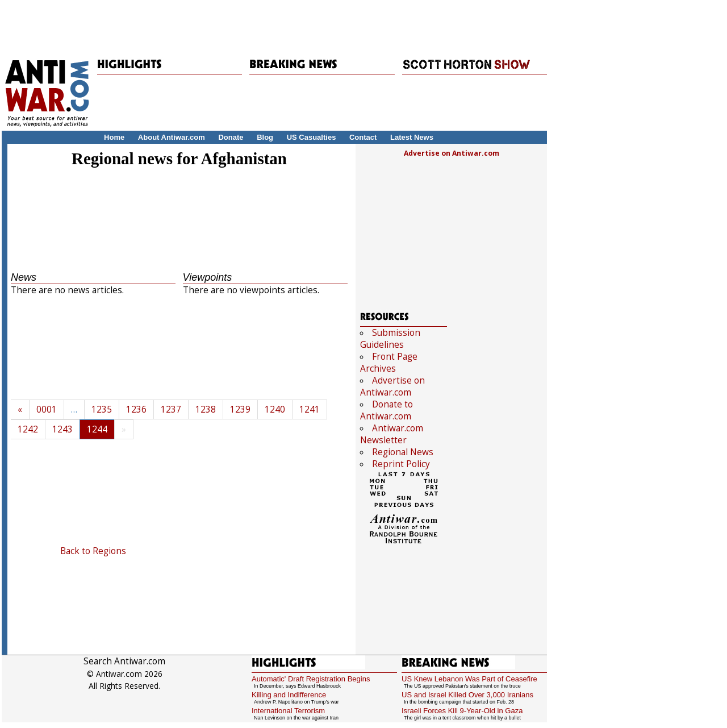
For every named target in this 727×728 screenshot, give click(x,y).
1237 (171, 409)
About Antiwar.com (172, 137)
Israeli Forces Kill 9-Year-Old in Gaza (462, 711)
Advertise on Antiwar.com (452, 153)
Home (114, 137)
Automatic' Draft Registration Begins (311, 679)
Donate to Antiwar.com (387, 410)
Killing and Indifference (289, 695)
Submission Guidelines (390, 339)
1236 (136, 409)
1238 (206, 409)
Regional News (403, 452)
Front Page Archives (389, 363)
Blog (265, 137)
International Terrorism (288, 711)
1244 (97, 429)
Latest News (412, 137)
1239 (240, 409)
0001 (47, 409)
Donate (231, 137)
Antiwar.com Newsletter (392, 434)
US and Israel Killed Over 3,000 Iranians (467, 695)
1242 (28, 429)
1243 (62, 429)
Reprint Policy (401, 464)
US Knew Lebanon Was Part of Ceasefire (469, 679)
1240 (275, 409)
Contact (363, 137)
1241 (310, 409)
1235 (102, 409)
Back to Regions (93, 551)
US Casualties (312, 137)
